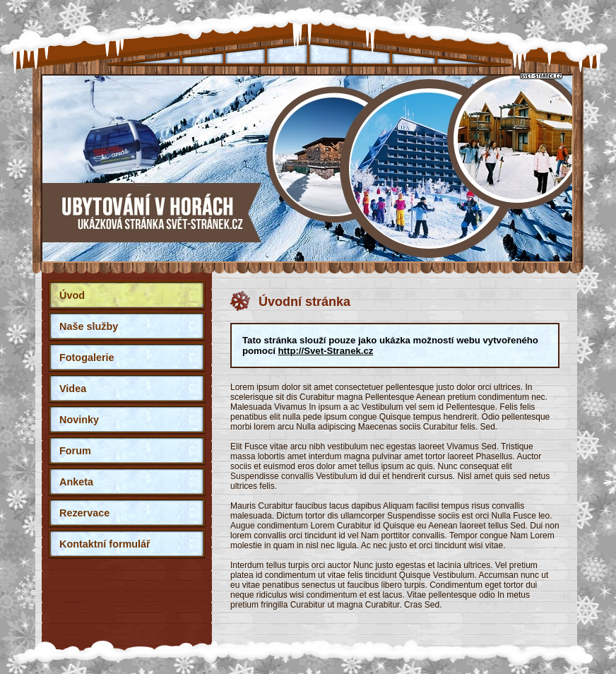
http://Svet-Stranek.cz (326, 351)
